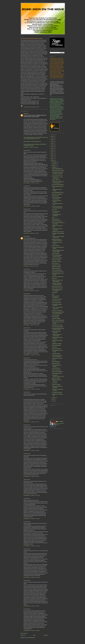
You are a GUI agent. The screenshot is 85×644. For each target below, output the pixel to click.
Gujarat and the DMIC (56, 385)
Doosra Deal (54, 210)
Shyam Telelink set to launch (57, 288)
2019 (52, 141)
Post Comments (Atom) (30, 638)
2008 (52, 160)
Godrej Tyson (54, 347)
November (54, 164)
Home (34, 635)
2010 (52, 157)
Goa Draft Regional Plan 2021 (58, 192)
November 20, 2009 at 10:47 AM (32, 519)
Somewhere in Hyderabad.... (57, 194)
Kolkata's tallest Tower (56, 180)
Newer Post (23, 635)
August (54, 398)
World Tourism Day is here (57, 286)
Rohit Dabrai (60, 422)
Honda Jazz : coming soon (57, 310)
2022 (52, 136)
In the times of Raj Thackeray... (58, 277)
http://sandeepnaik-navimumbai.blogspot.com (32, 141)
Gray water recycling (56, 353)
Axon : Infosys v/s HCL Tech (57, 175)
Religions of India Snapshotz (57, 372)
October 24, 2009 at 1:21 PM (31, 266)
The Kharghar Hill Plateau (57, 392)
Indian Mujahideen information (58, 272)
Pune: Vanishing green (56, 370)
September (54, 167)
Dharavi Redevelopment (57, 345)
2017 (52, 145)
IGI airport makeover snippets (58, 327)
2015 (52, 148)
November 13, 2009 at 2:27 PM (31, 422)
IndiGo (53, 217)
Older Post (46, 635)
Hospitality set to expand (57, 344)
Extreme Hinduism (55, 246)
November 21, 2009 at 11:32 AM (32, 546)
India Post (54, 360)
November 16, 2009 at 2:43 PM (31, 476)
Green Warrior (55, 383)
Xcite (53, 294)
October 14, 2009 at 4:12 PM (31, 233)
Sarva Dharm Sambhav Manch (58, 185)
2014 (52, 150)
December (54, 162)
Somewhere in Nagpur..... (57, 260)
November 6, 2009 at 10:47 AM (31, 325)
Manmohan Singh (55, 196)
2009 (52, 159)
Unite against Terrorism (56, 265)
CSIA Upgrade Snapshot (57, 373)
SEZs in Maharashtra (56, 362)
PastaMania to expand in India (58, 232)
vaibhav (25, 113)
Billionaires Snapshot (56, 378)
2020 (52, 140)
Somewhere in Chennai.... (57, 261)
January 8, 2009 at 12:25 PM (31, 147)
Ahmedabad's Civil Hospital (57, 325)
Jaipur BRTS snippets (56, 318)
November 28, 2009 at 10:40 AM (32, 630)
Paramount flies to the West (57, 358)
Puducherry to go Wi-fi (56, 301)
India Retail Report (56, 219)
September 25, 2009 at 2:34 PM (32, 206)
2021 (52, 138)
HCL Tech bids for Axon (56, 303)
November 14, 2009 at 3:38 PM (31, 451)
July (53, 399)
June (53, 401)
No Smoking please (56, 315)
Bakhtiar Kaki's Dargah (56, 267)
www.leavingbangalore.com (57, 169)
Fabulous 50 (54, 278)
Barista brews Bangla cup (57, 221)
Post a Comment (24, 633)
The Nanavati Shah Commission (58, 170)
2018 (52, 143)
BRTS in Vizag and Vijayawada (58, 320)
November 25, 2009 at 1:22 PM (31, 606)
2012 (52, 154)
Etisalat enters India (56, 363)
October (54, 165)
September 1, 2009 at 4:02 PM (31, 183)
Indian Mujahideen (55, 317)
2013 (52, 152)
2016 (52, 147)
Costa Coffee (54, 293)
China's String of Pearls (56, 349)
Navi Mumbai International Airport (32, 107)
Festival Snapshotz (56, 253)
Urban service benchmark (57, 258)
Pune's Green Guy (55, 263)
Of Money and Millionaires (57, 270)
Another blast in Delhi (56, 268)
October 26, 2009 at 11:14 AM (31, 291)
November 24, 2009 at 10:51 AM (32, 577)
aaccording (26, 236)
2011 (52, 155)
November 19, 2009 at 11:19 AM (32, 495)
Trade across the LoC (56, 368)
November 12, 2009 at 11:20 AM (32, 389)
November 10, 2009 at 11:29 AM (32, 355)
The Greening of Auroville (57, 299)
